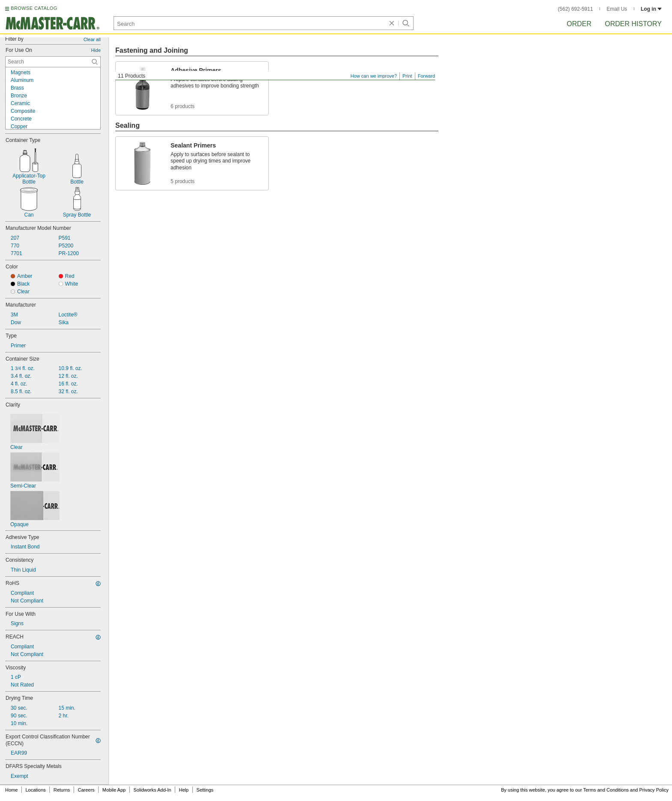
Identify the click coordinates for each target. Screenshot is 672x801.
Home (11, 790)
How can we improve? (374, 76)
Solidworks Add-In (152, 790)
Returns (62, 790)
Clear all (92, 39)
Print (407, 76)
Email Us (617, 9)
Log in (651, 9)
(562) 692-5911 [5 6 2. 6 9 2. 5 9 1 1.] (576, 9)
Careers (86, 790)
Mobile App (114, 790)
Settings (205, 790)
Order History (633, 24)
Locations (36, 790)
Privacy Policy (654, 790)
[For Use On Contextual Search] (53, 62)
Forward (426, 76)
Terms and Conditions (606, 790)
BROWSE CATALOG (34, 8)
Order (579, 24)
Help (184, 790)
